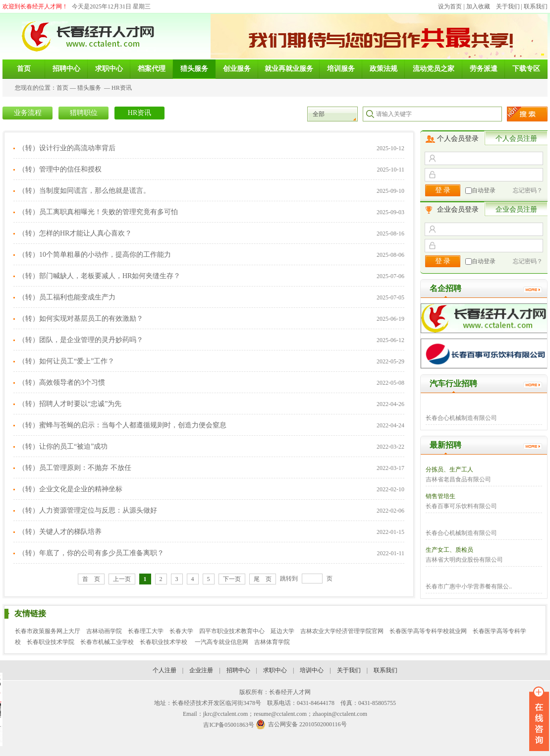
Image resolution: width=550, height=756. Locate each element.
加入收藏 (478, 6)
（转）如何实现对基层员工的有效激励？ (81, 319)
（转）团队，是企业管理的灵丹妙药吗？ (81, 340)
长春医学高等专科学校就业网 (428, 631)
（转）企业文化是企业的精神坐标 (70, 489)
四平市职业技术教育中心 (232, 631)
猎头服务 (89, 88)
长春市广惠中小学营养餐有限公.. (469, 586)
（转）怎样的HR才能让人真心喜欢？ (75, 233)
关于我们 (508, 6)
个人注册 (165, 670)
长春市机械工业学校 (107, 642)
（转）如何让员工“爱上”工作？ (66, 361)
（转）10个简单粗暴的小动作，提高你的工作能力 (95, 255)
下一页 (232, 579)
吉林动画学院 (104, 631)
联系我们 (536, 6)
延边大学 (282, 631)
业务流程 (28, 113)
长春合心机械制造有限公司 (461, 418)
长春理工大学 (146, 631)
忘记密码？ (528, 190)
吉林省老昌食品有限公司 (458, 479)
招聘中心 (238, 670)
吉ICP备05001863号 (229, 725)
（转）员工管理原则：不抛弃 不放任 (75, 468)
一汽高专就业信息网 (221, 642)
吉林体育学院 (272, 642)
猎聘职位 (84, 113)
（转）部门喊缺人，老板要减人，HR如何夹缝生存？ (99, 276)
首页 (62, 88)
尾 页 (263, 579)
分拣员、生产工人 (449, 469)
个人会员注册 (516, 139)
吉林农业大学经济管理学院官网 (342, 631)
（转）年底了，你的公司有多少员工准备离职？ (91, 553)
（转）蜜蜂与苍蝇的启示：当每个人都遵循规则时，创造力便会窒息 (122, 425)
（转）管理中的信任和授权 (60, 169)
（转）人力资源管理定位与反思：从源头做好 (88, 510)
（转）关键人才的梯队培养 (60, 532)
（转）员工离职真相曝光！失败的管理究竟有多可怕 (98, 212)
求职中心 (275, 670)
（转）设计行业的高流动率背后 (67, 148)
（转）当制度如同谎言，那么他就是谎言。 (84, 191)
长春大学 (181, 631)
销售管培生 (440, 496)
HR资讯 (122, 88)
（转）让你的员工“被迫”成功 (63, 446)
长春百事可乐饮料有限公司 (461, 506)
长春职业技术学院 (51, 642)
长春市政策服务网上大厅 (48, 631)
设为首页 (450, 6)
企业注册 (201, 670)
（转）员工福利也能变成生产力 (67, 297)
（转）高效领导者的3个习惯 (62, 382)
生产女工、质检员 (449, 550)
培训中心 (312, 670)
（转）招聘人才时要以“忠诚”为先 (70, 404)
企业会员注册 (516, 209)
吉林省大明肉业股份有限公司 (464, 560)
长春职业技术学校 (164, 642)
